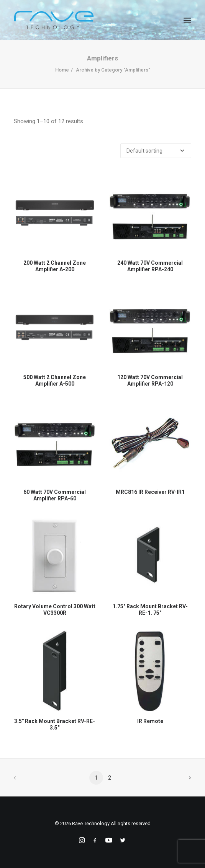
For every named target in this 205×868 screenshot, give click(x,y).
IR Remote (150, 721)
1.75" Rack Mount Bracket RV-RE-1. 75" (150, 610)
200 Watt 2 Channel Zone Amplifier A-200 (55, 266)
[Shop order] (156, 151)
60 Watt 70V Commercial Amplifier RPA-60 (55, 495)
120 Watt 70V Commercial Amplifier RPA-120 (150, 380)
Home (62, 70)
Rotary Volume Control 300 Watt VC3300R (55, 610)
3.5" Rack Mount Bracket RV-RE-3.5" (55, 724)
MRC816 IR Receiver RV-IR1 (150, 492)
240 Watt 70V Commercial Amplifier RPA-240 (150, 266)
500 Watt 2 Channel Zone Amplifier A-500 (55, 380)
